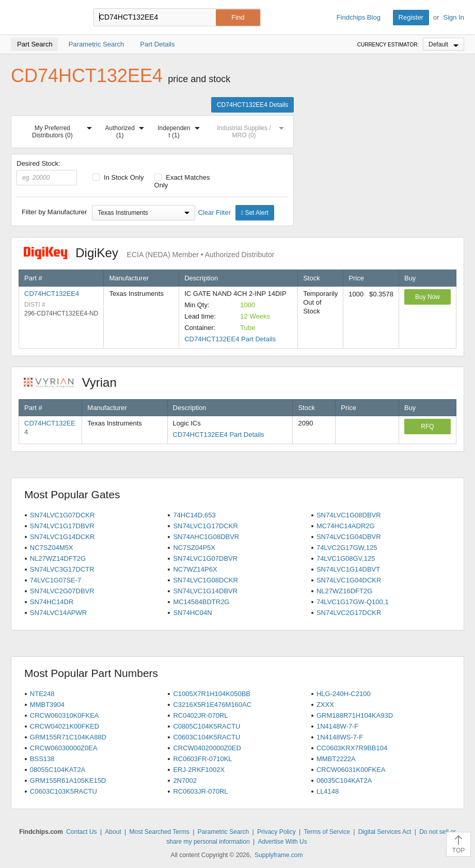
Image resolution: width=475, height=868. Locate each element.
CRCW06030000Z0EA (64, 748)
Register (411, 17)
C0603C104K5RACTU (207, 737)
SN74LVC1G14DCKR (62, 537)
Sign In (454, 17)
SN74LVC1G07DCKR (62, 515)
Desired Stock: (47, 172)
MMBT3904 (47, 705)
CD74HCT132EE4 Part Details (230, 339)
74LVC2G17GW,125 (347, 548)
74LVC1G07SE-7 (56, 580)
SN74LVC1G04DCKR (349, 580)
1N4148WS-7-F (340, 737)
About (113, 832)
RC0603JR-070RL (200, 791)
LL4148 (328, 791)
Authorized (127, 130)
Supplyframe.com (279, 855)
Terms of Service (327, 832)
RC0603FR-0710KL (202, 759)
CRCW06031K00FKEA (351, 770)
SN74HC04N (192, 613)
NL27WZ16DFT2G (344, 591)
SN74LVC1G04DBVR (349, 537)
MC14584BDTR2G (201, 602)
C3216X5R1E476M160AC (212, 705)
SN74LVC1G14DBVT (348, 569)
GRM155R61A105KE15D (68, 780)
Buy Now (427, 297)
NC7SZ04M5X (52, 548)
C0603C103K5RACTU (64, 791)
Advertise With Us (282, 842)
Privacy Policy (276, 832)
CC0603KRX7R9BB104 (352, 748)
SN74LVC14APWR (58, 613)
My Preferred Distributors (64, 130)
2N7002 (185, 780)
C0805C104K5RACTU (207, 726)
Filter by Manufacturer (54, 212)
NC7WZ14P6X (195, 569)
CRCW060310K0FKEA (65, 715)
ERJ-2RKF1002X (199, 770)
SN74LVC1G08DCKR (205, 580)
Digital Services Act (385, 832)
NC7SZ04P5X (194, 548)
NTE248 (42, 694)
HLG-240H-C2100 (344, 694)
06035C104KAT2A (344, 780)
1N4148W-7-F (337, 726)
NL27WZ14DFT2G (58, 558)
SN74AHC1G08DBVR (206, 537)
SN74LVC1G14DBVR (205, 591)
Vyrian (75, 382)
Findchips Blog (359, 17)
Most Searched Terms (160, 832)
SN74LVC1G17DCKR (205, 526)
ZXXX (325, 705)
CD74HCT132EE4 (52, 294)
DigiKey (149, 253)
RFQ (427, 427)
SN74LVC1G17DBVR (62, 526)
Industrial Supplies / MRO (252, 130)
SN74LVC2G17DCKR (349, 613)
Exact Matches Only (182, 181)
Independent (181, 130)
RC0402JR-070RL (200, 715)
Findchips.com (44, 18)
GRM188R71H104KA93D (355, 715)
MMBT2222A (336, 759)
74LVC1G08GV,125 (346, 558)
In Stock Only (118, 177)
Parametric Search (223, 832)
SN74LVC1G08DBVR (349, 515)
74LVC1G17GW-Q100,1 (353, 602)
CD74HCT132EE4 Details (252, 105)
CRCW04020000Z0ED (207, 748)
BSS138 (42, 759)
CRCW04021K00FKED (65, 726)
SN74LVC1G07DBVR (205, 558)
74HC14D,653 (194, 515)
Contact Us (81, 832)
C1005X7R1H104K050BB (212, 694)
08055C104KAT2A (58, 770)
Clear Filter (214, 212)
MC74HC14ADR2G (346, 526)
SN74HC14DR (52, 602)
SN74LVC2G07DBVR (62, 591)
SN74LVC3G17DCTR (62, 569)
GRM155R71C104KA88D (68, 737)
